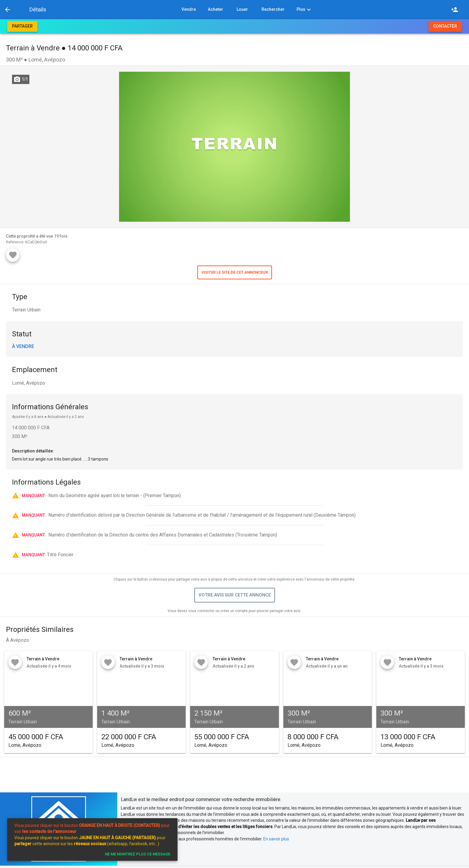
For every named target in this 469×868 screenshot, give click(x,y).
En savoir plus (276, 839)
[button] (22, 10)
